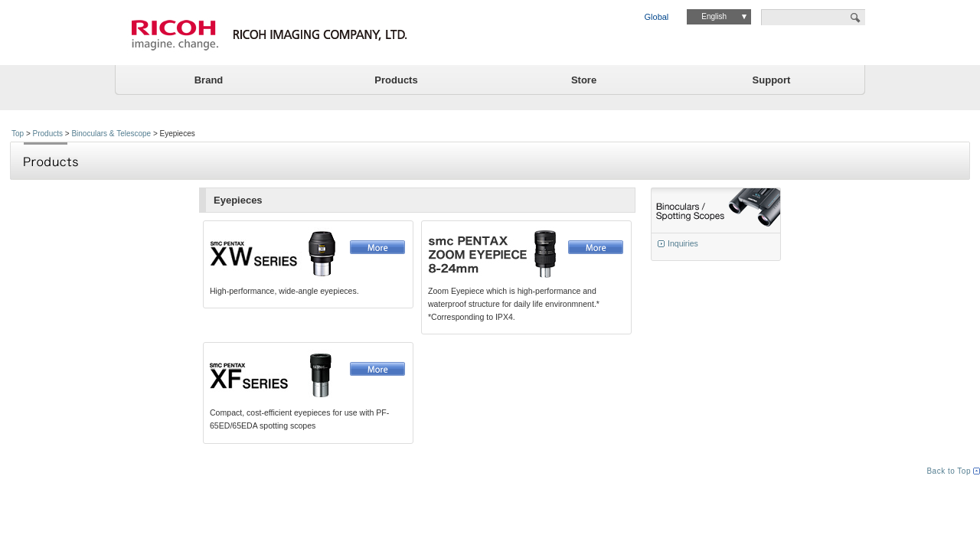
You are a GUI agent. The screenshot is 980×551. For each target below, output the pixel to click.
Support (772, 80)
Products (396, 80)
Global (657, 17)
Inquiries (683, 243)
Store (584, 80)
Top (18, 134)
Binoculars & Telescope (111, 134)
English (714, 16)
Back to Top (949, 471)
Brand (209, 80)
